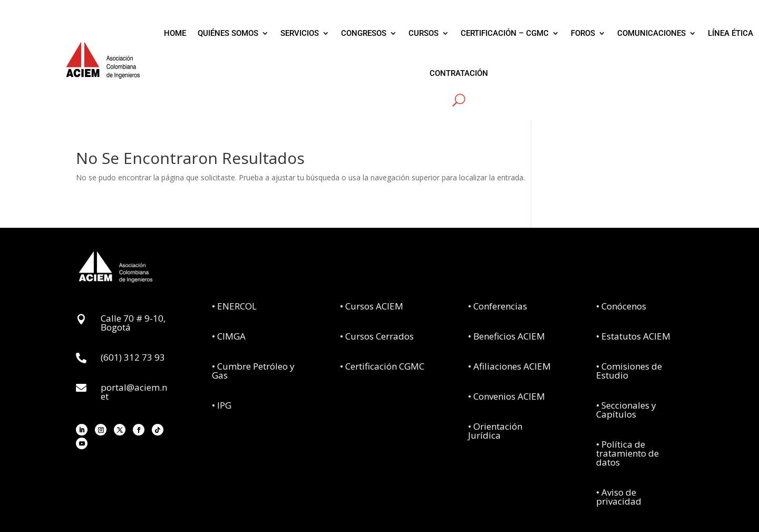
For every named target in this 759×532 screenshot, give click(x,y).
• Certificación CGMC (382, 366)
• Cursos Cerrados (377, 336)
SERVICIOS (300, 33)
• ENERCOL (234, 306)
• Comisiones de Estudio (629, 371)
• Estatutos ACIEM (633, 336)
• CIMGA (229, 336)
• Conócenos (621, 306)
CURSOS (424, 33)
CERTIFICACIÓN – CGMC (505, 33)
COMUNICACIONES (651, 33)
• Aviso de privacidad (619, 497)
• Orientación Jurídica (495, 431)
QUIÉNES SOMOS (228, 33)
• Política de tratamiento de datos (627, 453)
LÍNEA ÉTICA (731, 33)
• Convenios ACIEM (507, 396)
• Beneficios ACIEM (507, 336)
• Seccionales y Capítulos (626, 410)
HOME (175, 33)
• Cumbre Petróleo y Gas (253, 371)
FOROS (583, 33)
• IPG (222, 405)
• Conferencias (498, 306)
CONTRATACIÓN (459, 73)
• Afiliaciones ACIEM (509, 366)
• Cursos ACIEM (372, 306)
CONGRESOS (364, 33)
